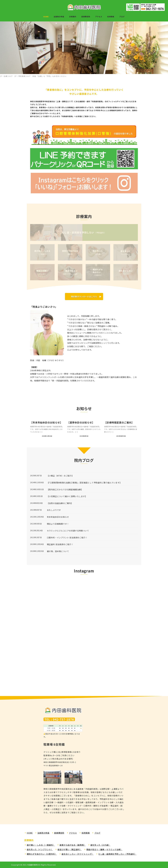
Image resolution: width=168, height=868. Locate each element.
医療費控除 (59, 833)
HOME (30, 833)
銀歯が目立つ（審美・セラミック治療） (104, 849)
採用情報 (86, 833)
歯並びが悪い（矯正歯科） (70, 849)
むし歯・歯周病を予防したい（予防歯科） (117, 854)
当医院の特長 (43, 833)
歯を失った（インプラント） (40, 849)
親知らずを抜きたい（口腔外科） (42, 854)
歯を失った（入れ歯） (100, 845)
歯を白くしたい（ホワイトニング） (78, 854)
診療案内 (29, 840)
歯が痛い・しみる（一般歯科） (41, 845)
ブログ (97, 833)
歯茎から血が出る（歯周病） (73, 845)
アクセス (73, 833)
